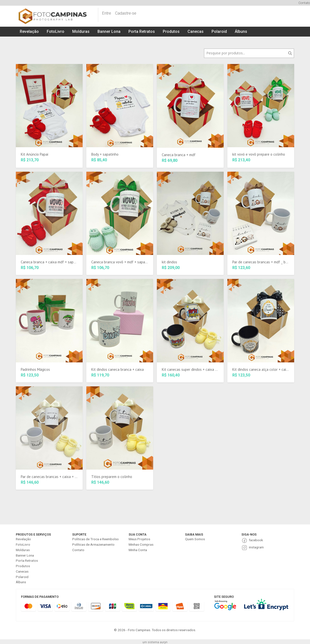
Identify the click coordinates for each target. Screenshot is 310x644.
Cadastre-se (126, 13)
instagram (256, 547)
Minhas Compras (141, 544)
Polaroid (219, 31)
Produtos (171, 31)
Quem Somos (195, 539)
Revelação (29, 31)
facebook (256, 540)
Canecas (196, 31)
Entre (107, 13)
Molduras (81, 31)
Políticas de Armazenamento (93, 544)
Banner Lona (109, 31)
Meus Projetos (139, 539)
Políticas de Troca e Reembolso (95, 539)
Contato (304, 3)
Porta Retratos (142, 31)
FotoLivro (56, 31)
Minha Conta (138, 550)
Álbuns (241, 31)
